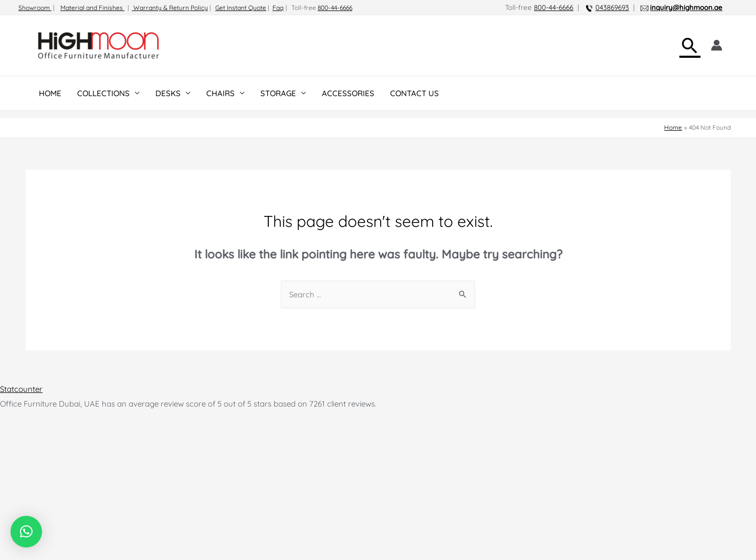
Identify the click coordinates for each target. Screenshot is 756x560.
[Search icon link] (690, 45)
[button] (26, 532)
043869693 (612, 7)
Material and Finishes (92, 8)
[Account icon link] (717, 45)
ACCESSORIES (348, 93)
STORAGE (278, 93)
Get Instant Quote (241, 8)
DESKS (168, 93)
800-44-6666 (335, 8)
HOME (50, 93)
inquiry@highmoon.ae (686, 7)
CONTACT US (414, 93)
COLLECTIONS (103, 93)
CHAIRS (220, 93)
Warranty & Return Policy (170, 8)
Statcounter (21, 389)
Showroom (35, 8)
